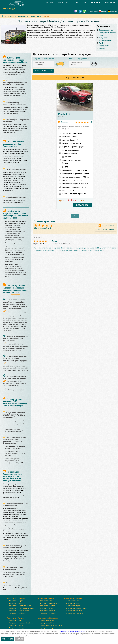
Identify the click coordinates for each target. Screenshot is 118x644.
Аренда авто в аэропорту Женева (51, 626)
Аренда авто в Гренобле (74, 611)
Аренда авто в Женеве (48, 623)
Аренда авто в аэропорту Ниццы (76, 608)
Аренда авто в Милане (48, 606)
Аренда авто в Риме (47, 601)
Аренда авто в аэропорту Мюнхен (20, 606)
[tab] (49, 3)
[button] (43, 64)
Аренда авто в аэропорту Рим (50, 603)
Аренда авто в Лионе (73, 603)
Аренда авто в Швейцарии (48, 618)
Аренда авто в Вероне (47, 611)
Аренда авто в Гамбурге (17, 613)
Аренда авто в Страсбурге (74, 613)
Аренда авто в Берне (47, 621)
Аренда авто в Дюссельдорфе (19, 611)
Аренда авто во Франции (73, 598)
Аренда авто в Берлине (17, 601)
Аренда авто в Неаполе (48, 613)
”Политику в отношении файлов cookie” (72, 632)
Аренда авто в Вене (15, 621)
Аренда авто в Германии (16, 598)
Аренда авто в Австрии (15, 618)
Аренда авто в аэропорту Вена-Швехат (22, 623)
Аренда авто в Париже (73, 601)
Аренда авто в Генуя (47, 608)
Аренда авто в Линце (16, 626)
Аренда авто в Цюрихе (48, 628)
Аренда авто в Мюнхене (17, 603)
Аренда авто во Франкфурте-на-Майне (21, 608)
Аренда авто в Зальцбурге (18, 628)
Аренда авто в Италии (46, 598)
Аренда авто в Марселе (74, 606)
